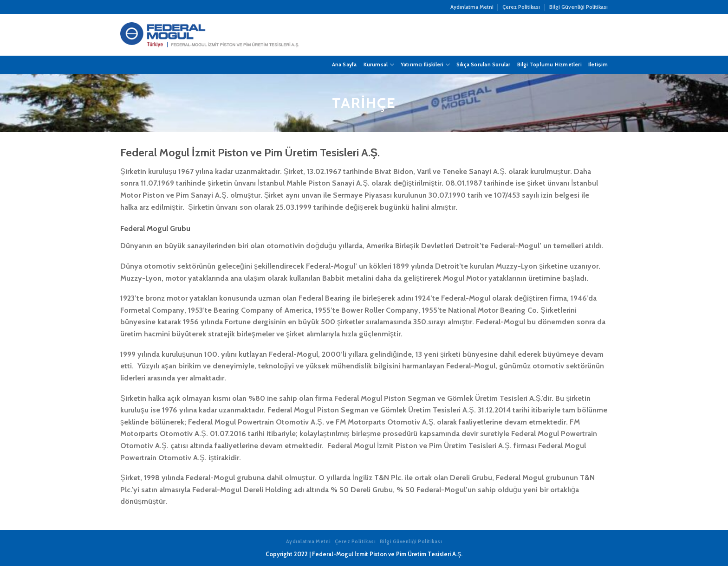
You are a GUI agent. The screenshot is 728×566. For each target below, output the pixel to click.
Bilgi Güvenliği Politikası (578, 7)
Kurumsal (379, 65)
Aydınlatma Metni (472, 7)
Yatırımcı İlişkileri (425, 65)
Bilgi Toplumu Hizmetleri (549, 64)
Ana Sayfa (344, 64)
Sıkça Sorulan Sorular (484, 64)
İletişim (598, 64)
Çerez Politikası (521, 7)
